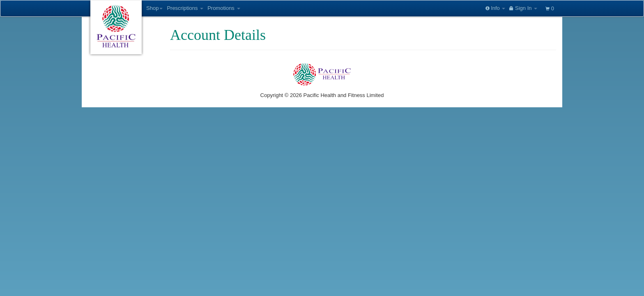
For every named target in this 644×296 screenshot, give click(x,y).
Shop (154, 8)
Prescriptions (185, 8)
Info (496, 8)
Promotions (224, 8)
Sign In (523, 8)
